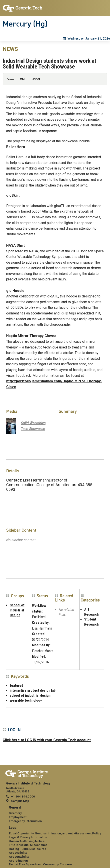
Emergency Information (25, 821)
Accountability (19, 857)
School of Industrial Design (17, 610)
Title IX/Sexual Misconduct (28, 845)
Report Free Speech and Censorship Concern (40, 864)
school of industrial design (30, 696)
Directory (15, 813)
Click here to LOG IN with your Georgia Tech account (47, 740)
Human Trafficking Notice (27, 841)
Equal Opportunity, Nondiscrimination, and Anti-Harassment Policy (55, 833)
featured (16, 686)
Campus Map (20, 801)
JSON (36, 79)
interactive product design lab (33, 690)
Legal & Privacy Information (28, 837)
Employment (18, 817)
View (11, 79)
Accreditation (18, 860)
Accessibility (18, 853)
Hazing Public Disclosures (27, 849)
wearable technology (26, 700)
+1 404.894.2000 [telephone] (23, 796)
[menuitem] (55, 814)
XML (23, 79)
